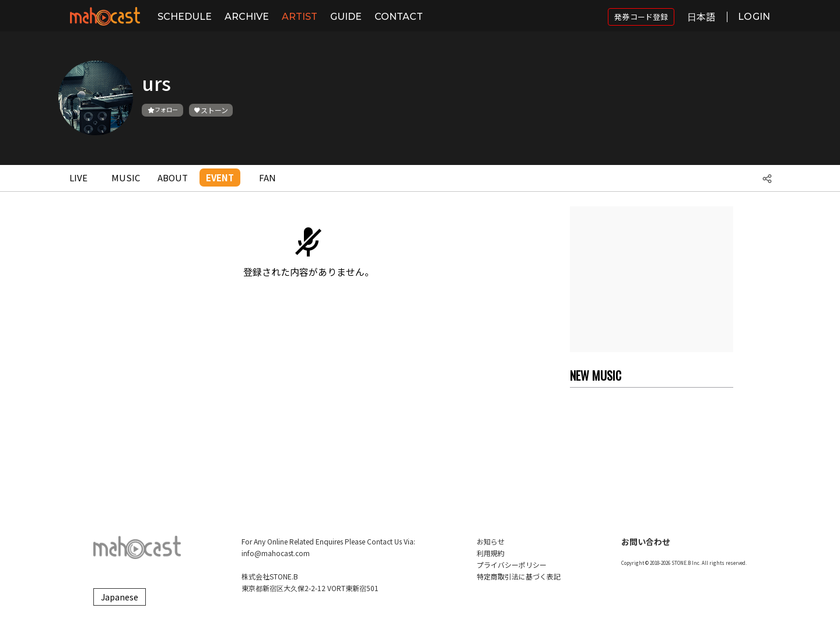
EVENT (220, 178)
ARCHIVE (247, 17)
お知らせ (491, 541)
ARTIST (300, 17)
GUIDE (346, 17)
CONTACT (399, 17)
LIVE (78, 178)
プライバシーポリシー (512, 565)
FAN (267, 178)
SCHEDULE (185, 17)
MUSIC (126, 178)
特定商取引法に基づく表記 (519, 576)
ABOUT (173, 178)
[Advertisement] (652, 279)
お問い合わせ (646, 542)
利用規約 (491, 553)
